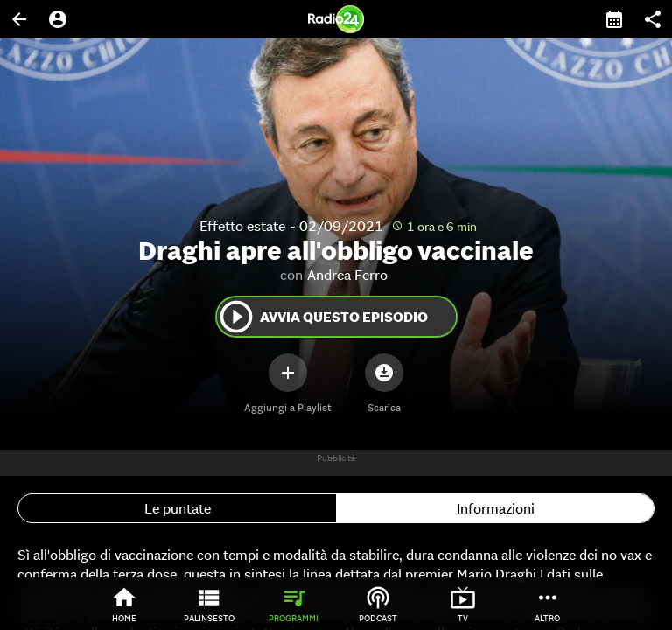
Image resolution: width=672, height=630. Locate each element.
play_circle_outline (236, 317)
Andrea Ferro (347, 275)
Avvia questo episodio (322, 317)
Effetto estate (242, 226)
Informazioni (496, 508)
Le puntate (178, 508)
